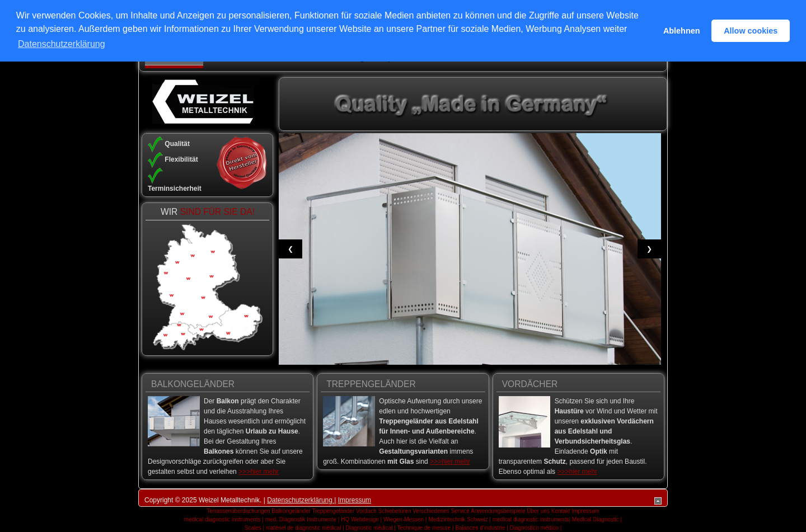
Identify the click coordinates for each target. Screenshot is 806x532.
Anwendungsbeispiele (498, 511)
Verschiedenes (431, 511)
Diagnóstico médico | (536, 528)
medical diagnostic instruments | (224, 519)
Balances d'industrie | (482, 528)
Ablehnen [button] (682, 31)
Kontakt (561, 511)
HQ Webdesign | (361, 519)
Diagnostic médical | (371, 528)
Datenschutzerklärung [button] (62, 44)
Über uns (538, 511)
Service (460, 511)
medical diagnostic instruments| (531, 519)
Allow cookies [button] (751, 31)
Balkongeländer (291, 511)
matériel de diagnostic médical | (305, 528)
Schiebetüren (395, 511)
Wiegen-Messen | (405, 519)
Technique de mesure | (425, 528)
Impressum (355, 500)
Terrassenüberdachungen (238, 511)
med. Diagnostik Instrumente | (303, 519)
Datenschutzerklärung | (301, 500)
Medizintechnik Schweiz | (460, 519)
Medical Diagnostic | (597, 519)
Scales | (254, 528)
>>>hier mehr (259, 472)
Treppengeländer (333, 511)
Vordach (366, 511)
